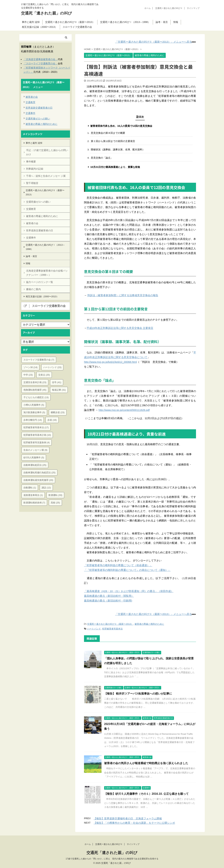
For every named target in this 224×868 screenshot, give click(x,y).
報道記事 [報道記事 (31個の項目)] (59, 390)
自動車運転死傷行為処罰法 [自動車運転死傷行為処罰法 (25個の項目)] (39, 473)
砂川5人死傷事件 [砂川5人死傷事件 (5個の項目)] (34, 458)
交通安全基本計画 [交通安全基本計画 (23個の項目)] (35, 382)
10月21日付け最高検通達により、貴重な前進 (115, 167)
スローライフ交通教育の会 (77, 27)
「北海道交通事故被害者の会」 (41, 59)
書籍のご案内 (33, 289)
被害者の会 (32, 97)
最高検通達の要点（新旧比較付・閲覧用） (109, 596)
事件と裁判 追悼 (31, 22)
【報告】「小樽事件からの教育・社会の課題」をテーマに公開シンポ (134, 823)
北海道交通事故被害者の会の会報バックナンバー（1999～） (47, 273)
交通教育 (30, 102)
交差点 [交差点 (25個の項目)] (44, 375)
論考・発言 (162, 22)
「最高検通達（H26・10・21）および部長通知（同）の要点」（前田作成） (129, 591)
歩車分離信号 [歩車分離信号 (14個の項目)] (33, 420)
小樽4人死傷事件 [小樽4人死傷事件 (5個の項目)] (34, 405)
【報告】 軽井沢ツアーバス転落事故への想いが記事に (138, 694)
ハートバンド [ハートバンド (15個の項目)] (52, 367)
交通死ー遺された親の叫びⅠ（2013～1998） (125, 22)
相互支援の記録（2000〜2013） (40, 27)
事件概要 (31, 162)
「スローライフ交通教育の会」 (41, 63)
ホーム (148, 8)
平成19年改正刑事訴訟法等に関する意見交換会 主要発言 (120, 328)
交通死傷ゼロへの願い (38, 119)
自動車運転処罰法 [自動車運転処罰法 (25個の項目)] (35, 465)
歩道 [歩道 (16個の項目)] (52, 420)
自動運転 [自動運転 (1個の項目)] (30, 488)
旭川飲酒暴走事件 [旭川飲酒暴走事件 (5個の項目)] (34, 412)
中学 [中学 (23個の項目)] (28, 375)
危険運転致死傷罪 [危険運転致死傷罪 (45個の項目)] (35, 390)
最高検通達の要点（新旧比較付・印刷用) (108, 601)
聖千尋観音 (32, 183)
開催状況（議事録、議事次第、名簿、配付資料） (118, 150)
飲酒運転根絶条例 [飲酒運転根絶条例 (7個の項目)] (34, 503)
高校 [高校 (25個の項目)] (55, 503)
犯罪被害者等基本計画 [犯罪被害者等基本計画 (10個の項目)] (37, 435)
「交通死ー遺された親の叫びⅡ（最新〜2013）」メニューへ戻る (153, 42)
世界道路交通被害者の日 (39, 108)
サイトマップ (193, 8)
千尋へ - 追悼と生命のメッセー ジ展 (46, 176)
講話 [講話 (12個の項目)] (46, 488)
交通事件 (30, 113)
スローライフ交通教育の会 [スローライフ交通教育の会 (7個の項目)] (39, 360)
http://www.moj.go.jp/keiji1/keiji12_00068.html (110, 362)
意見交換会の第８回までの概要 (108, 133)
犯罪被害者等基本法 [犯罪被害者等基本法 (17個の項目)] (36, 427)
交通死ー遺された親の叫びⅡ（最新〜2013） (70, 22)
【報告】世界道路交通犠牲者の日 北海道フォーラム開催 (128, 818)
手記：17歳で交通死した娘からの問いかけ (47, 152)
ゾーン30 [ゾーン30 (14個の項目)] (30, 367)
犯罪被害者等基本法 (112, 629)
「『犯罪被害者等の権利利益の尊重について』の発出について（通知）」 (127, 570)
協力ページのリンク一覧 (40, 282)
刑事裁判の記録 (35, 169)
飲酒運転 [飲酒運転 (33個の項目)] (55, 495)
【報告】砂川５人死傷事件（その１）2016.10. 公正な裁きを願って (146, 794)
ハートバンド (94, 629)
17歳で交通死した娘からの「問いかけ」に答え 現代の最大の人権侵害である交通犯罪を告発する (112, 859)
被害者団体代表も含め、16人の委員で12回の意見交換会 (121, 126)
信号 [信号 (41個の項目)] (57, 382)
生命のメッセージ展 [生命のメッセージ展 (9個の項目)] (35, 450)
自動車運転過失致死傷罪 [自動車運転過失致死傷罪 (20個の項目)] (38, 480)
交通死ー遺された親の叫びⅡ (169, 8)
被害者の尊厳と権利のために (149, 624)
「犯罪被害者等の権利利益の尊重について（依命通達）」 (118, 565)
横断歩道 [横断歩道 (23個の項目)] (58, 412)
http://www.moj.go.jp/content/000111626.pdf (124, 410)
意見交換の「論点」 (102, 158)
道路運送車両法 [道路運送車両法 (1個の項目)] (33, 495)
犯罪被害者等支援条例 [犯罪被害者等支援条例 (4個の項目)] (37, 442)
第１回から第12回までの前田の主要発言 (113, 141)
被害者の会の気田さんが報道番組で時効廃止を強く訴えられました (146, 763)
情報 (176, 22)
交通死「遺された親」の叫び (46, 13)
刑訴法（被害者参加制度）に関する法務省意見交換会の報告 (123, 295)
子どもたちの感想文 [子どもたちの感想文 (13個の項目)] (36, 397)
